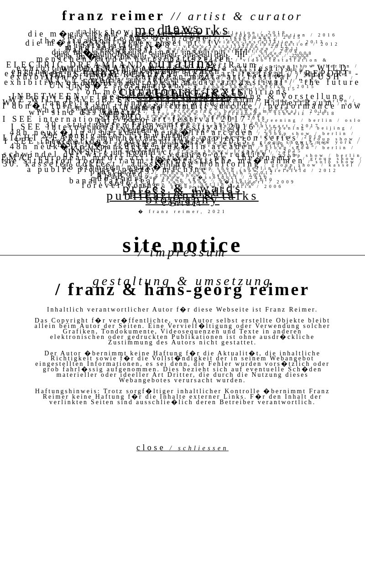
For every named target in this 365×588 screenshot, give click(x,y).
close (182, 448)
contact (182, 203)
